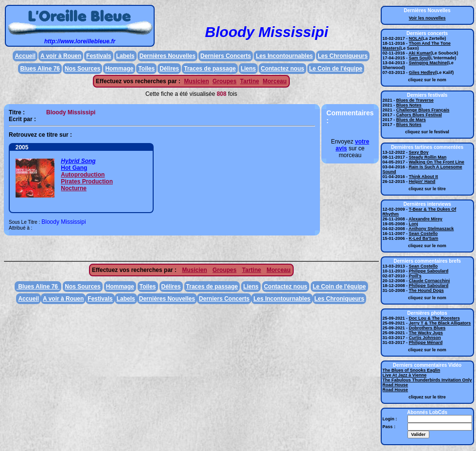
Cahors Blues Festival (419, 115)
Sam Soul (419, 58)
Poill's (415, 276)
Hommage (119, 69)
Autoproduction (83, 175)
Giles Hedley (422, 72)
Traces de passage (210, 69)
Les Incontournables (284, 56)
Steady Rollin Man (428, 157)
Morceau (274, 81)
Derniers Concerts (226, 56)
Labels (125, 56)
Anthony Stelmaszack (431, 229)
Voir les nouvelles (427, 18)
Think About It (423, 177)
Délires (169, 69)
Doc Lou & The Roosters (434, 318)
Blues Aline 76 (40, 69)
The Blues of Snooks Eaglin (412, 370)
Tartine (250, 81)
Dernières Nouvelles (167, 56)
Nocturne (74, 188)
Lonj (414, 224)
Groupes (224, 81)
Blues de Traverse (415, 100)
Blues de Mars (411, 120)
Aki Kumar (419, 53)
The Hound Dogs (426, 290)
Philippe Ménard (426, 343)
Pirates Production (87, 181)
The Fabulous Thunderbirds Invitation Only (427, 380)
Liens (248, 69)
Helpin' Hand (422, 181)
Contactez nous (282, 69)
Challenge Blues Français (423, 110)
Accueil (25, 56)
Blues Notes (409, 105)
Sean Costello (423, 234)
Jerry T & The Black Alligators (440, 323)
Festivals (98, 56)
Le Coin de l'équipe (336, 69)
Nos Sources (82, 69)
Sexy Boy (419, 152)
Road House (396, 385)
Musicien (196, 81)
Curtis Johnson (425, 338)
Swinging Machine (428, 63)
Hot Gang (74, 168)
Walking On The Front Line (437, 162)
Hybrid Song (78, 161)
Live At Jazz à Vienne (405, 375)
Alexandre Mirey (425, 219)
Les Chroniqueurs (343, 56)
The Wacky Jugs (426, 333)
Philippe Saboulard (429, 271)
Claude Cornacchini (430, 281)
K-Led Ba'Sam (424, 238)
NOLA (415, 38)
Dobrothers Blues (427, 328)
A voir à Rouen (61, 56)
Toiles (146, 69)
